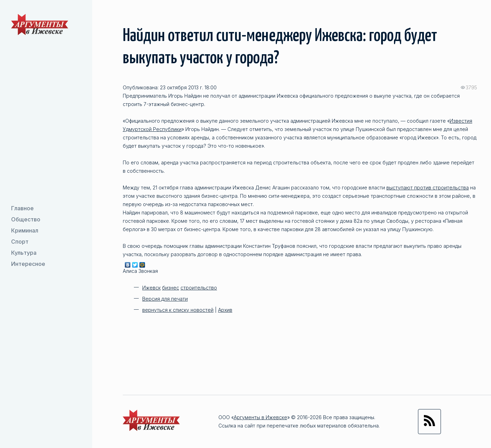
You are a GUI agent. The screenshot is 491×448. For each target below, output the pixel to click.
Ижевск (151, 288)
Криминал (25, 230)
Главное (22, 208)
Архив (225, 310)
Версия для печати (165, 299)
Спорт (20, 242)
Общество (26, 219)
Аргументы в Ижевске (260, 417)
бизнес (171, 288)
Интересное (28, 264)
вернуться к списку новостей (178, 310)
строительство (199, 288)
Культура (24, 253)
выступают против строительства (428, 188)
